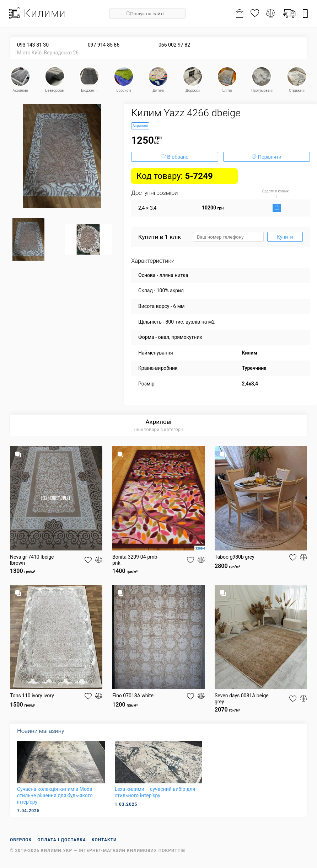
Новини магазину (41, 731)
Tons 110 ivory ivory (32, 696)
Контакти (104, 840)
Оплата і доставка (62, 840)
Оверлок (21, 840)
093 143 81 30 (33, 45)
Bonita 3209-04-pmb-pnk (135, 560)
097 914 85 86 (104, 45)
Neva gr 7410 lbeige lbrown (32, 560)
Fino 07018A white (133, 696)
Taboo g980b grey (235, 557)
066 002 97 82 (174, 45)
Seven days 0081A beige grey (242, 699)
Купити (285, 237)
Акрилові (158, 422)
